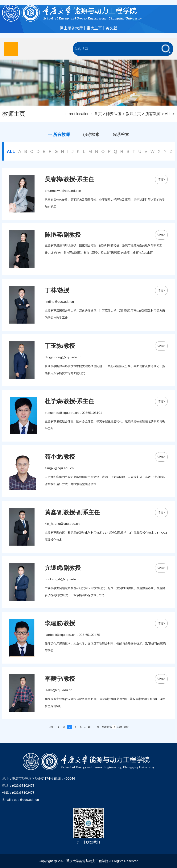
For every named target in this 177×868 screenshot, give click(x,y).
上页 (51, 727)
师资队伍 (114, 114)
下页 (97, 727)
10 (89, 727)
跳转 (126, 727)
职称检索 (91, 134)
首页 (98, 114)
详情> (161, 179)
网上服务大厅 (71, 28)
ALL (168, 114)
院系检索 (121, 134)
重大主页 (94, 28)
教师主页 (133, 114)
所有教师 (153, 114)
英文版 (111, 28)
